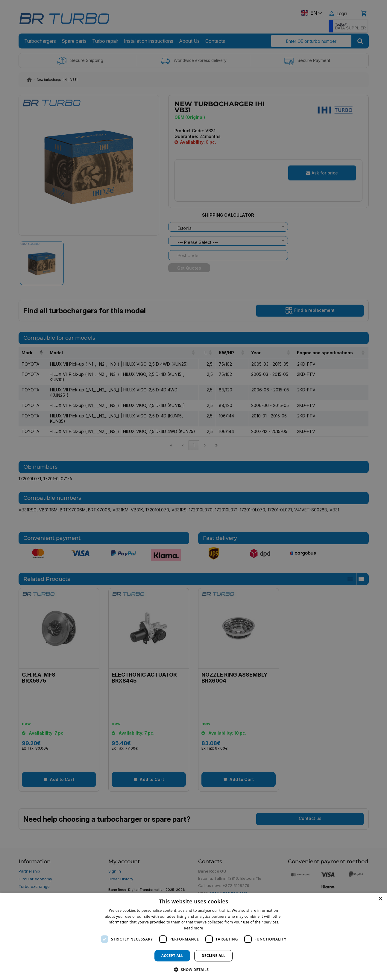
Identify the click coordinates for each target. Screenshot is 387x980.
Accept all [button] (172, 956)
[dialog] (193, 936)
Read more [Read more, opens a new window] (194, 928)
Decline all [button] (213, 956)
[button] (194, 969)
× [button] (380, 899)
